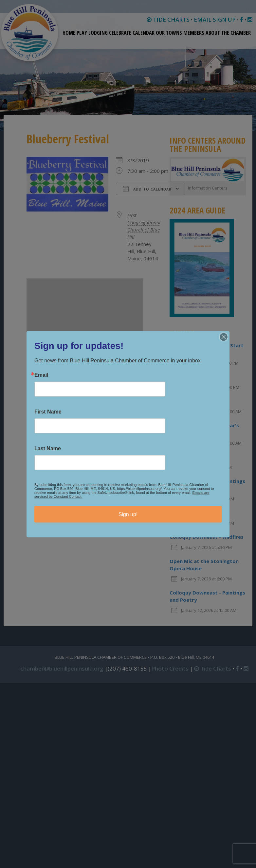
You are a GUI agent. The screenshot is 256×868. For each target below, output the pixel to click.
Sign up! (128, 514)
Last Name (48, 448)
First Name (48, 412)
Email (41, 375)
